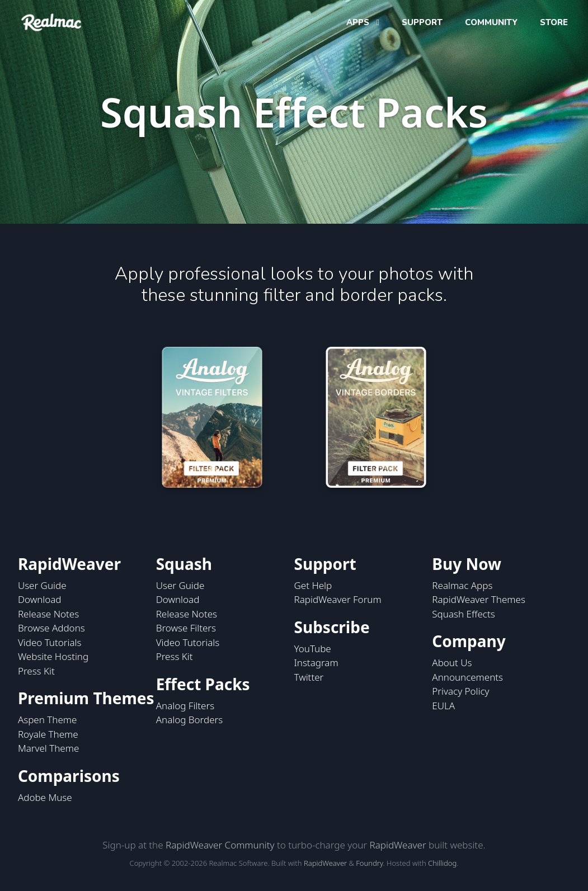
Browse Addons (51, 628)
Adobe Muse (45, 797)
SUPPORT (422, 22)
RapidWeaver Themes (479, 599)
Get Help (313, 585)
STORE (554, 22)
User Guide (42, 585)
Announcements (467, 677)
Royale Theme (48, 734)
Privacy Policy (460, 691)
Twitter (309, 677)
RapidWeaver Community (220, 845)
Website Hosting (53, 656)
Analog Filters (185, 706)
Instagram (316, 663)
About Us (452, 663)
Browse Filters (186, 628)
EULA (443, 706)
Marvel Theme (48, 748)
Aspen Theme (47, 720)
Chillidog (442, 863)
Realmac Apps (462, 585)
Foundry (369, 863)
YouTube (313, 649)
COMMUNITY (491, 22)
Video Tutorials (50, 642)
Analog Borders (189, 720)
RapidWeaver (398, 845)
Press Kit (36, 671)
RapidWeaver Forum (338, 599)
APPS (359, 22)
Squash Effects (463, 614)
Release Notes (48, 614)
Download (40, 599)
